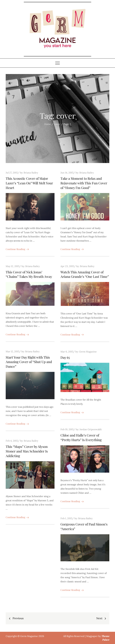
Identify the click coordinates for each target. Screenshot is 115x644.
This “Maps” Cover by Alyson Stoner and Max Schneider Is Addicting (27, 451)
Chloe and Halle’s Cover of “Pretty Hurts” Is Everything (81, 437)
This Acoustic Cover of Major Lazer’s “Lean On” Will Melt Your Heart (29, 183)
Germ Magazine (88, 352)
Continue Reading (17, 249)
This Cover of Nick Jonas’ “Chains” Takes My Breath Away (29, 274)
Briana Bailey (31, 173)
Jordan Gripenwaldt (91, 429)
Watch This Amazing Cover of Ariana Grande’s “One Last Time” (85, 274)
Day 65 (65, 357)
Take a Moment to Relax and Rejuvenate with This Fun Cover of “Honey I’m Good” (84, 183)
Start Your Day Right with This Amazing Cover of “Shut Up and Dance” (29, 362)
